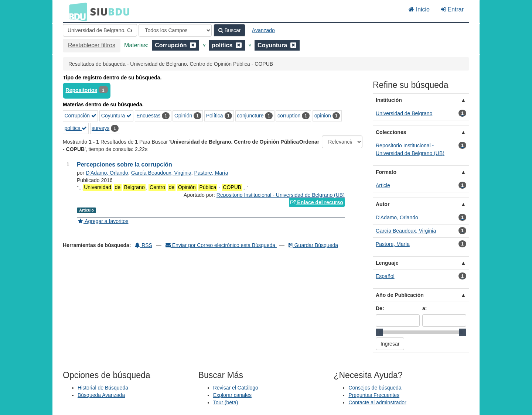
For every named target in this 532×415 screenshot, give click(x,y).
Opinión (183, 116)
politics (76, 128)
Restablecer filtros (92, 45)
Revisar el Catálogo (236, 388)
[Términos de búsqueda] (100, 30)
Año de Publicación (400, 295)
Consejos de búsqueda (375, 388)
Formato (386, 172)
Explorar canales (232, 395)
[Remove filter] (193, 45)
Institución (389, 100)
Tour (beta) (226, 402)
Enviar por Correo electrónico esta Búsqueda (221, 245)
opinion (323, 116)
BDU (76, 11)
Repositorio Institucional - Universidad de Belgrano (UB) (281, 195)
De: (380, 308)
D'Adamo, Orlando (107, 173)
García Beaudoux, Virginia (161, 173)
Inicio (419, 9)
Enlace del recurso (317, 202)
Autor (383, 204)
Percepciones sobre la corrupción (125, 164)
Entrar (452, 9)
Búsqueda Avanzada (101, 395)
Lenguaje (387, 263)
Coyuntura (116, 116)
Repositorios (82, 90)
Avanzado (263, 30)
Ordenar (309, 142)
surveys (100, 128)
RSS (144, 245)
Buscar (229, 30)
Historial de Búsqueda (103, 388)
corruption (289, 116)
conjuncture (250, 116)
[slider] (379, 332)
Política (215, 116)
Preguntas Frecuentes (374, 395)
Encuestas (148, 116)
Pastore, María (211, 173)
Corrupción (81, 116)
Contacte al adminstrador (377, 402)
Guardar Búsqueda (313, 245)
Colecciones (391, 132)
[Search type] (175, 30)
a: (424, 308)
